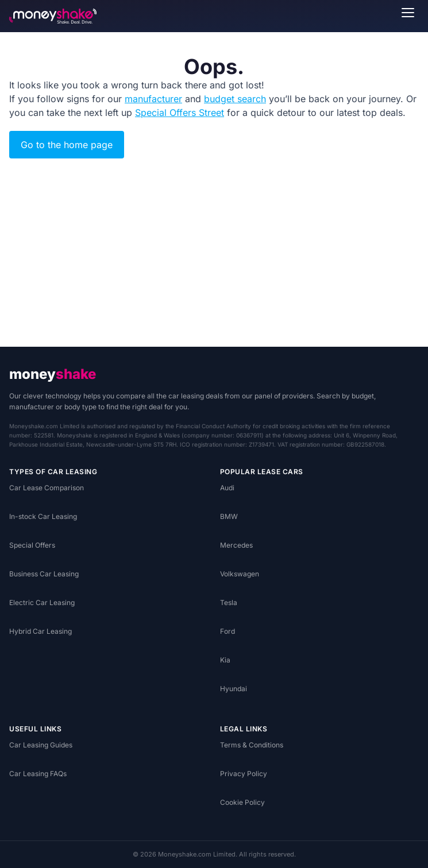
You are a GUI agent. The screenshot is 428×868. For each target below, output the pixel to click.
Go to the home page (67, 145)
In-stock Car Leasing (43, 516)
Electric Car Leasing (42, 602)
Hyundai (234, 689)
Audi (227, 488)
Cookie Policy (242, 802)
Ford (228, 631)
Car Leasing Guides (41, 745)
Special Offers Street (180, 113)
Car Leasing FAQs (38, 774)
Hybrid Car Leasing (41, 631)
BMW (229, 516)
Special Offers (32, 545)
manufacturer (153, 99)
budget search (235, 99)
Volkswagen (240, 574)
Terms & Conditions (252, 745)
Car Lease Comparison (47, 488)
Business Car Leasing (44, 574)
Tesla (229, 602)
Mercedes (236, 545)
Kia (225, 660)
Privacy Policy (244, 774)
